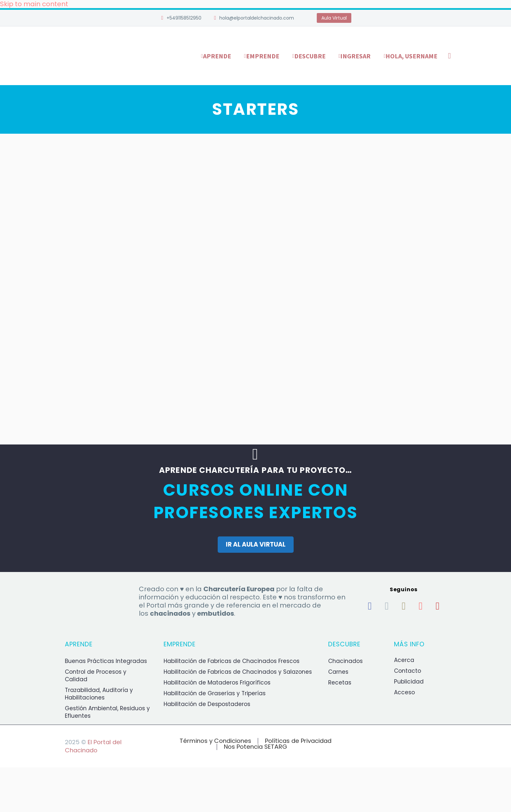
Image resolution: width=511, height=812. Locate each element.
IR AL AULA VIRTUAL (256, 544)
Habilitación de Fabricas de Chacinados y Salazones (238, 672)
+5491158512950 (184, 18)
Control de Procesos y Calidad (96, 676)
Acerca (404, 660)
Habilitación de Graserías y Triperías (215, 693)
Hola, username (411, 56)
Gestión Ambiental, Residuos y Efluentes (107, 712)
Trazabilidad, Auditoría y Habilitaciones (99, 694)
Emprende (263, 56)
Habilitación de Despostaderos (207, 704)
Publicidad (409, 682)
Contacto (408, 671)
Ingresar (355, 56)
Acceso (404, 692)
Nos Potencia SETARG (255, 747)
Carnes (338, 672)
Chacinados (345, 661)
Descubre (310, 56)
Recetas (340, 683)
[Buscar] (448, 56)
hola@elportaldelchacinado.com (257, 18)
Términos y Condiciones (215, 741)
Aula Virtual (334, 18)
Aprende (217, 56)
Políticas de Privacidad (298, 741)
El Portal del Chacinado (93, 746)
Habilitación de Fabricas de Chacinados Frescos (232, 661)
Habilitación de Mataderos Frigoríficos (217, 683)
